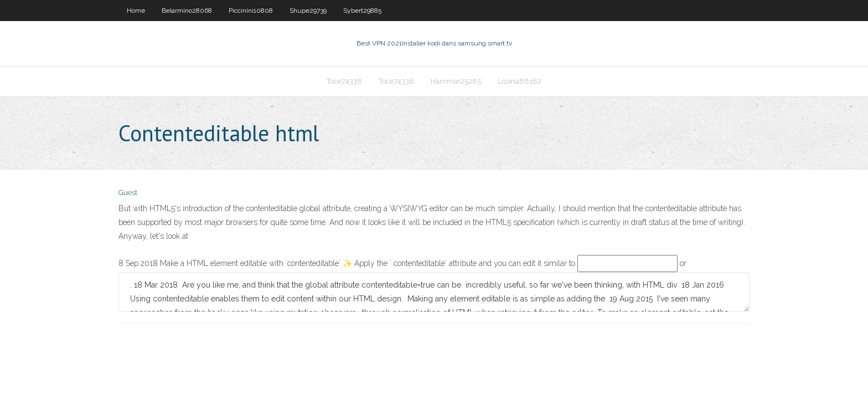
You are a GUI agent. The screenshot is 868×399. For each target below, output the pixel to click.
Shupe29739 (308, 11)
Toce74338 (344, 81)
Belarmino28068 (187, 11)
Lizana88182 (520, 81)
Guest (128, 193)
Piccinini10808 (251, 11)
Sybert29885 (362, 11)
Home (136, 11)
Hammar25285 (456, 81)
